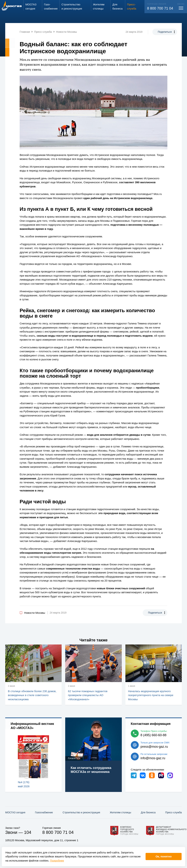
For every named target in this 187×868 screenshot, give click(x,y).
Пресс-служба (173, 812)
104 (28, 832)
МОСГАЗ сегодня (15, 812)
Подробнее (57, 861)
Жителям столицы (120, 812)
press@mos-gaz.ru (154, 747)
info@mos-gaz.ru (153, 758)
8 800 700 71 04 (160, 8)
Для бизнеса (148, 812)
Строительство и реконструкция (81, 812)
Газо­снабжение (44, 812)
